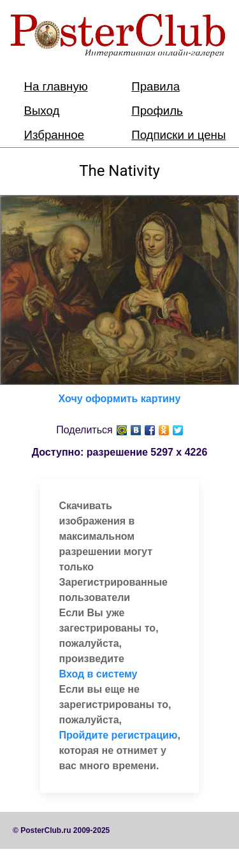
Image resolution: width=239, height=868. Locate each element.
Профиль (157, 111)
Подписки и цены (178, 135)
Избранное (54, 135)
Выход (42, 111)
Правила (156, 86)
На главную (56, 86)
